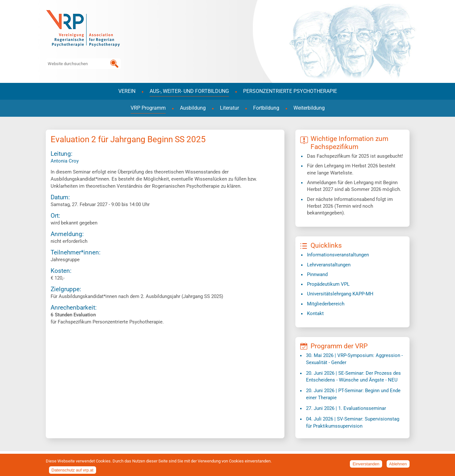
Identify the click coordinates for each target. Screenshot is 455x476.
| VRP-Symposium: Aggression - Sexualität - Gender (354, 359)
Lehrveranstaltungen (329, 265)
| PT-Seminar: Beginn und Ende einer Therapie (353, 394)
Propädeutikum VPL (328, 284)
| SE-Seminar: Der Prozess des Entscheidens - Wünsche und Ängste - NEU (353, 377)
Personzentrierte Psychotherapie (290, 91)
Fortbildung (266, 108)
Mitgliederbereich (326, 304)
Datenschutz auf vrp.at (73, 472)
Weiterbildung (309, 108)
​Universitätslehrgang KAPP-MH (340, 294)
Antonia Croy (65, 161)
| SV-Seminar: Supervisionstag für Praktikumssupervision (353, 422)
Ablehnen (398, 466)
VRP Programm (148, 108)
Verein (127, 91)
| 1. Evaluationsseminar (346, 408)
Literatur (229, 108)
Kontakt (315, 313)
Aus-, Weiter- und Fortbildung (189, 91)
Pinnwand (317, 274)
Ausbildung (193, 108)
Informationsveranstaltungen (338, 255)
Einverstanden (366, 466)
